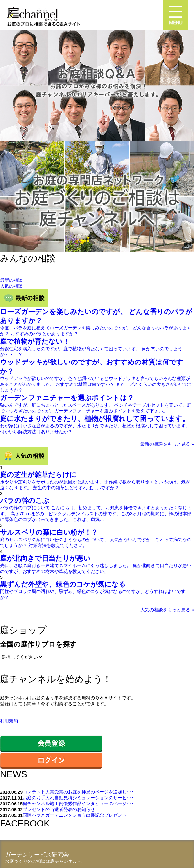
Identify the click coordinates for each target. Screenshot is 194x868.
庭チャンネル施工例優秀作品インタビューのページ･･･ (78, 803)
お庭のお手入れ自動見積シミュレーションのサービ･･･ (78, 798)
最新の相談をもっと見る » (167, 444)
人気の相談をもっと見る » (167, 610)
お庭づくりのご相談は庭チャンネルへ (43, 861)
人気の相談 (11, 286)
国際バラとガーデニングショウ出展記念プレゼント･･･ (78, 815)
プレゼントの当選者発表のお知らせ (59, 809)
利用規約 (9, 721)
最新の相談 (11, 280)
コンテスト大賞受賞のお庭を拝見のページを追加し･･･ (78, 792)
